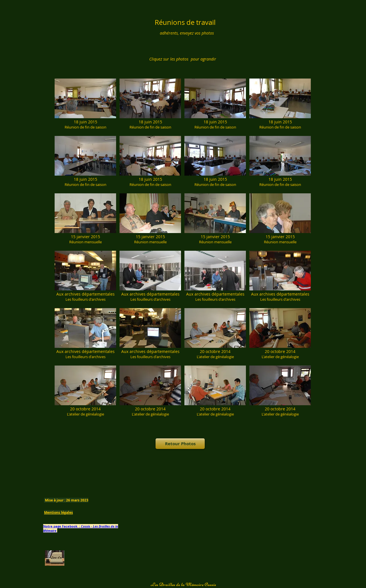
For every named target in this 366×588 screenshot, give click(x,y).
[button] (85, 106)
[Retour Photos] (180, 444)
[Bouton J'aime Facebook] (187, 478)
